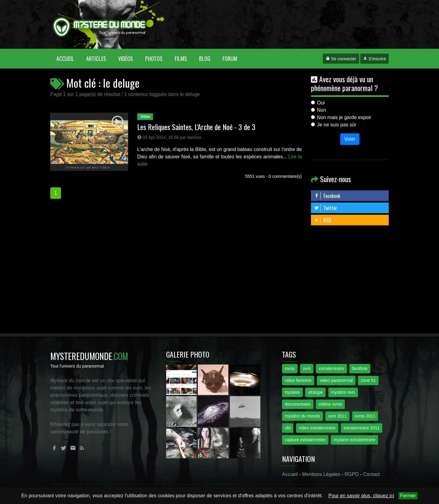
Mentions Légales (321, 474)
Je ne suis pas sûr (337, 125)
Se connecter (341, 59)
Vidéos (126, 58)
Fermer (408, 496)
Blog (205, 58)
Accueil (68, 58)
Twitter (326, 208)
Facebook (327, 196)
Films (181, 58)
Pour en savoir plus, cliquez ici (361, 496)
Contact (371, 474)
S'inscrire (375, 59)
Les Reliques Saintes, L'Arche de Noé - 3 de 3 (196, 127)
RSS (323, 220)
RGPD (352, 474)
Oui (321, 103)
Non (321, 110)
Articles (96, 58)
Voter (350, 139)
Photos (154, 58)
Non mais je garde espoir (344, 117)
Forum (230, 58)
